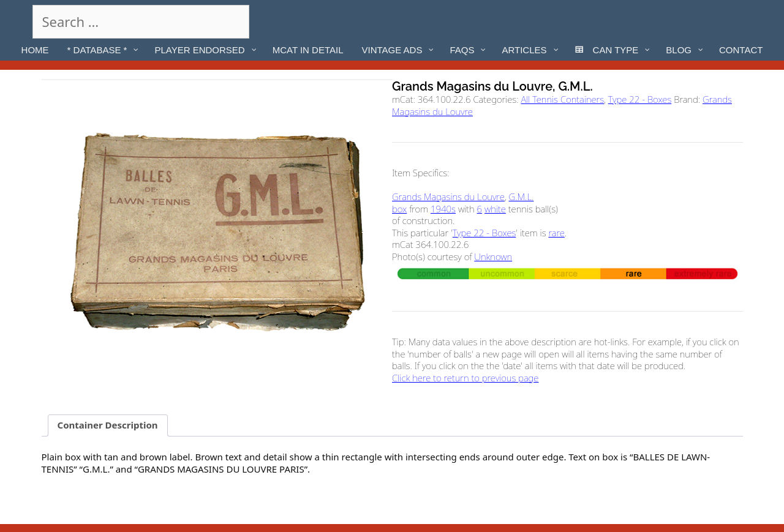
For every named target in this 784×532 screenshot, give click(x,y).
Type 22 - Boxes (640, 99)
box (399, 209)
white (495, 209)
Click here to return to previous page (465, 378)
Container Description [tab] (108, 425)
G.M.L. (521, 197)
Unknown (493, 257)
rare (556, 233)
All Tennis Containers (562, 99)
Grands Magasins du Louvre (448, 197)
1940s (443, 209)
